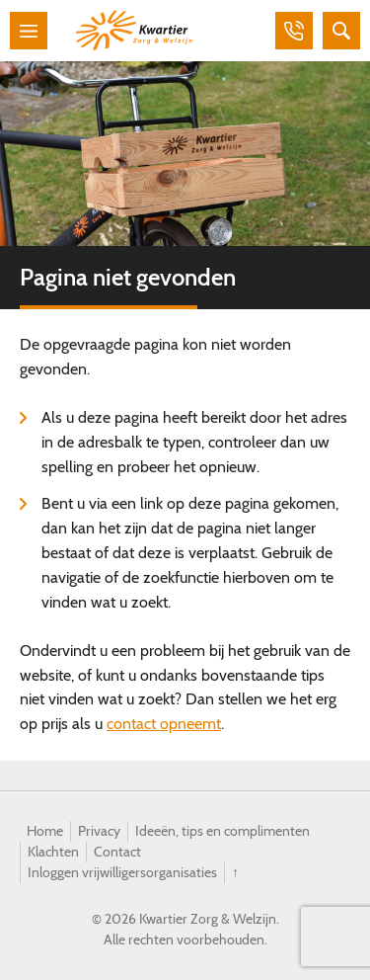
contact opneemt (164, 724)
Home (45, 831)
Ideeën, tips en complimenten (222, 831)
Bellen (294, 31)
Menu (29, 31)
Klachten (53, 852)
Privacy (99, 831)
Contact (117, 852)
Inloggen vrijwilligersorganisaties (122, 872)
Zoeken (341, 31)
